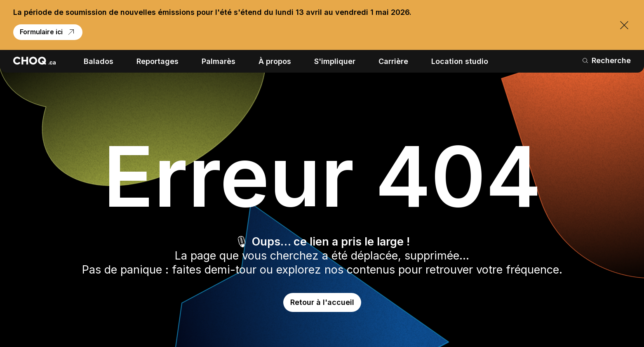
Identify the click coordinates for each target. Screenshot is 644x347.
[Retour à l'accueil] (34, 61)
